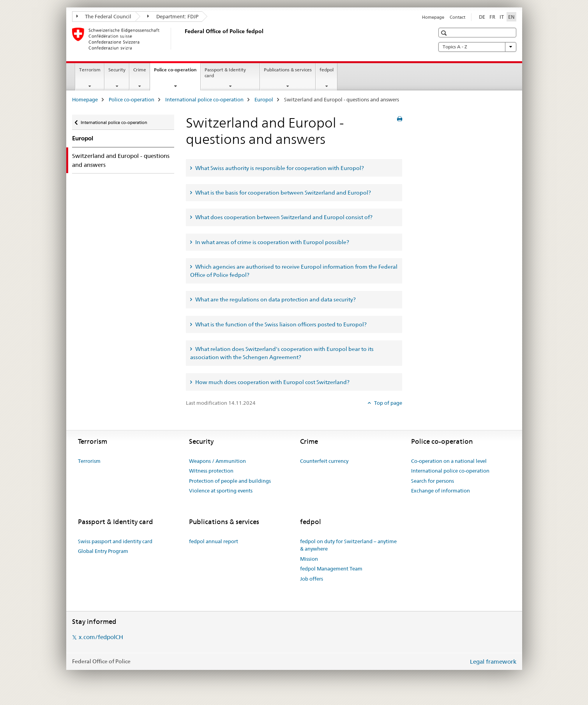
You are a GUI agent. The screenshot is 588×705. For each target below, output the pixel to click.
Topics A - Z (477, 47)
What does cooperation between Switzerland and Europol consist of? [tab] (283, 217)
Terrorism (90, 70)
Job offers (312, 579)
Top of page (388, 403)
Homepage (433, 17)
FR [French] (492, 17)
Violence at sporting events (221, 491)
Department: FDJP (173, 16)
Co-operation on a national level (449, 461)
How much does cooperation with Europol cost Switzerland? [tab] (272, 382)
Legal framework (493, 662)
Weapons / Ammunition (217, 461)
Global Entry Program (103, 551)
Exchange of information (441, 491)
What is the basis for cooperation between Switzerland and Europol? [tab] (283, 193)
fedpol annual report (214, 541)
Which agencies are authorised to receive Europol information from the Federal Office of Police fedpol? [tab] (294, 271)
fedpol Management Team (331, 569)
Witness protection (211, 471)
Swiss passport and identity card (115, 541)
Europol (264, 99)
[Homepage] (183, 39)
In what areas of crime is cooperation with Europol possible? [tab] (272, 242)
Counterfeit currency (324, 461)
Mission (309, 559)
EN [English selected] (511, 17)
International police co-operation (204, 99)
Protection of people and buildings (230, 481)
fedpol (327, 70)
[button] (445, 33)
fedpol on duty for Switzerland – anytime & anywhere (348, 545)
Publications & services (288, 70)
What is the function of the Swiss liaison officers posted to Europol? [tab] (280, 324)
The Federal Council (104, 16)
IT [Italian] (502, 17)
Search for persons (433, 481)
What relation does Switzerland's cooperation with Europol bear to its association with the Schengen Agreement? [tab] (282, 353)
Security (117, 70)
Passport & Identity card (225, 73)
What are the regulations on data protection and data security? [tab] (275, 299)
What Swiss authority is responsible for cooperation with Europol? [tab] (279, 168)
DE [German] (482, 17)
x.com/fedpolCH (101, 637)
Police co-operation (177, 72)
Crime (140, 70)
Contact (457, 17)
